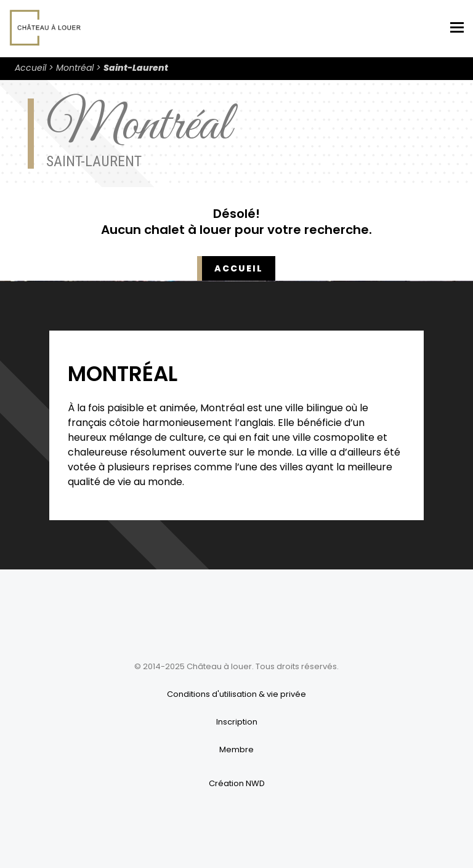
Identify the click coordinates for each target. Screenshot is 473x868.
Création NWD (237, 783)
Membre (236, 749)
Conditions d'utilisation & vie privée (236, 694)
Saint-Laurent (136, 68)
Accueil (30, 68)
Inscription (237, 722)
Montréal (75, 68)
